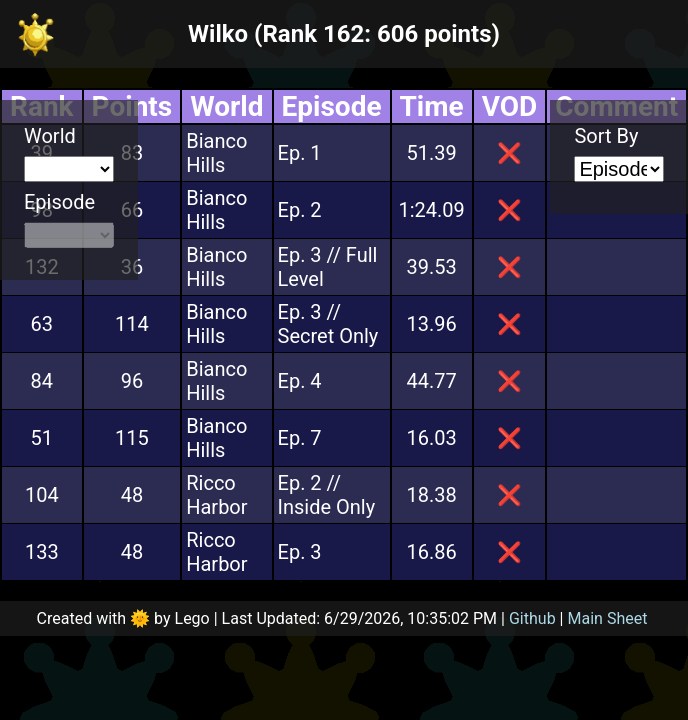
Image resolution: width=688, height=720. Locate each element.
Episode (59, 202)
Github (532, 618)
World (50, 136)
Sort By (606, 136)
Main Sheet (608, 618)
